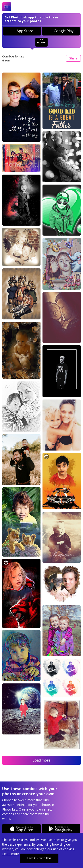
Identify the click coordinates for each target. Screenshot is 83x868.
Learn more (11, 854)
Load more (41, 760)
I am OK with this (39, 858)
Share (73, 58)
